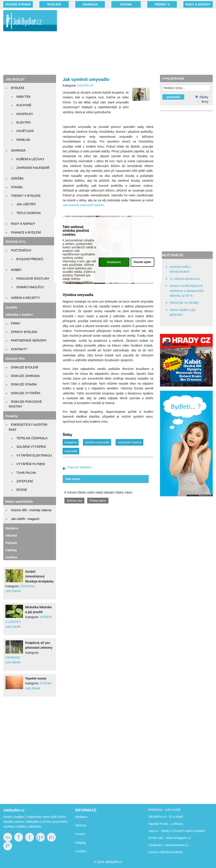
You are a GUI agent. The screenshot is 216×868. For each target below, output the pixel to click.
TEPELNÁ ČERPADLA (32, 438)
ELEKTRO (24, 122)
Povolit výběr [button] (142, 262)
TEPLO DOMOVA (29, 213)
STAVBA (126, 4)
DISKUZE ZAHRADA (25, 376)
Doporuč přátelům (80, 467)
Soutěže (11, 307)
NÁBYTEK (24, 97)
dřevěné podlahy (172, 852)
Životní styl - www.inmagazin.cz (170, 838)
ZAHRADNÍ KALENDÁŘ (33, 168)
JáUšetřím (155, 817)
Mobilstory (155, 810)
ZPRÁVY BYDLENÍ (24, 332)
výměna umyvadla (97, 442)
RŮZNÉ (22, 490)
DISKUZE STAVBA (24, 384)
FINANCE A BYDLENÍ (26, 232)
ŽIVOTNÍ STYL (16, 242)
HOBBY (16, 270)
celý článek (13, 591)
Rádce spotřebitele (19, 502)
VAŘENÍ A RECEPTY (25, 298)
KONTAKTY (19, 349)
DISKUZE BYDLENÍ (25, 367)
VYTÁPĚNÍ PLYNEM (31, 464)
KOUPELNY (25, 114)
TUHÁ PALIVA (26, 473)
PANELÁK (23, 140)
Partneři (11, 543)
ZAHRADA (90, 4)
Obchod (11, 535)
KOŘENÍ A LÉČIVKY (30, 159)
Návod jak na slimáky (184, 303)
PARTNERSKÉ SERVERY (29, 340)
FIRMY (16, 323)
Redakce (12, 528)
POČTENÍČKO (21, 250)
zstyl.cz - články (159, 831)
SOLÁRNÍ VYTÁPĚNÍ (31, 447)
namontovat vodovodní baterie (83, 205)
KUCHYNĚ (24, 105)
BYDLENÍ (54, 4)
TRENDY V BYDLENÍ (26, 196)
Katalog (11, 550)
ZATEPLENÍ (25, 481)
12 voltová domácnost (185, 279)
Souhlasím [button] (114, 262)
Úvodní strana (18, 4)
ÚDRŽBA (17, 178)
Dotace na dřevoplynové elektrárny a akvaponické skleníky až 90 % (187, 291)
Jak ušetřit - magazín (25, 519)
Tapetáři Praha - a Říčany (166, 824)
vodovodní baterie (129, 442)
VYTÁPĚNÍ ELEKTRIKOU (34, 455)
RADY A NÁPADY (198, 4)
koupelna (71, 442)
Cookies (11, 557)
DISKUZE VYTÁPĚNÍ (26, 393)
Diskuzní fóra (15, 359)
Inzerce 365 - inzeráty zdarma (31, 510)
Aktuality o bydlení (19, 315)
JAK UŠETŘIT (26, 204)
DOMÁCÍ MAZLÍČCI (30, 287)
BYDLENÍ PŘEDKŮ (30, 259)
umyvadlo (71, 451)
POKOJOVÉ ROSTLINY (33, 279)
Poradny (12, 416)
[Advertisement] (140, 42)
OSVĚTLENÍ (25, 131)
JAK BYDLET (15, 79)
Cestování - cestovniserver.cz (168, 845)
